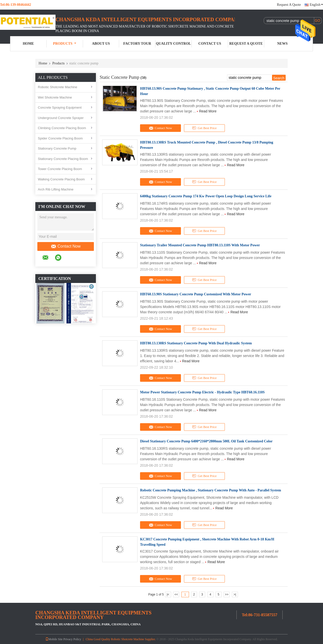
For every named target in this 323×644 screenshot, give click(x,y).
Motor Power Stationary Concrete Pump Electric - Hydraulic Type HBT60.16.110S (202, 392)
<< (176, 594)
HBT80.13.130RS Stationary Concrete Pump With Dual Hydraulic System (196, 343)
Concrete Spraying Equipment (60, 108)
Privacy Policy (72, 639)
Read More (208, 111)
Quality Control (173, 44)
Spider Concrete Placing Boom (60, 138)
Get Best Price (205, 128)
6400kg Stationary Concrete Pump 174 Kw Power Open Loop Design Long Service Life (206, 196)
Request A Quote (289, 5)
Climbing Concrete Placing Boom (62, 128)
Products (65, 44)
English (316, 5)
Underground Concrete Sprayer (61, 118)
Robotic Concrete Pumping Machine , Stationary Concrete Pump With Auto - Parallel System (211, 490)
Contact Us (210, 44)
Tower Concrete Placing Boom (60, 169)
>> (227, 594)
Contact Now (66, 246)
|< (168, 594)
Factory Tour (137, 44)
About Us (101, 44)
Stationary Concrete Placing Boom (63, 159)
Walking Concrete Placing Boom (61, 179)
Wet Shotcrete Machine (55, 97)
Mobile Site (54, 639)
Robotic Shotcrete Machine (58, 87)
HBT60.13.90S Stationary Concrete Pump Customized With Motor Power (196, 294)
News (282, 44)
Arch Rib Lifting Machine (56, 189)
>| (235, 594)
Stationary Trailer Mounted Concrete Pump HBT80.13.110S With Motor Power (200, 245)
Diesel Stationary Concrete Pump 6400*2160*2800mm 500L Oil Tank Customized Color (206, 441)
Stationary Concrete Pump (57, 148)
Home (28, 44)
